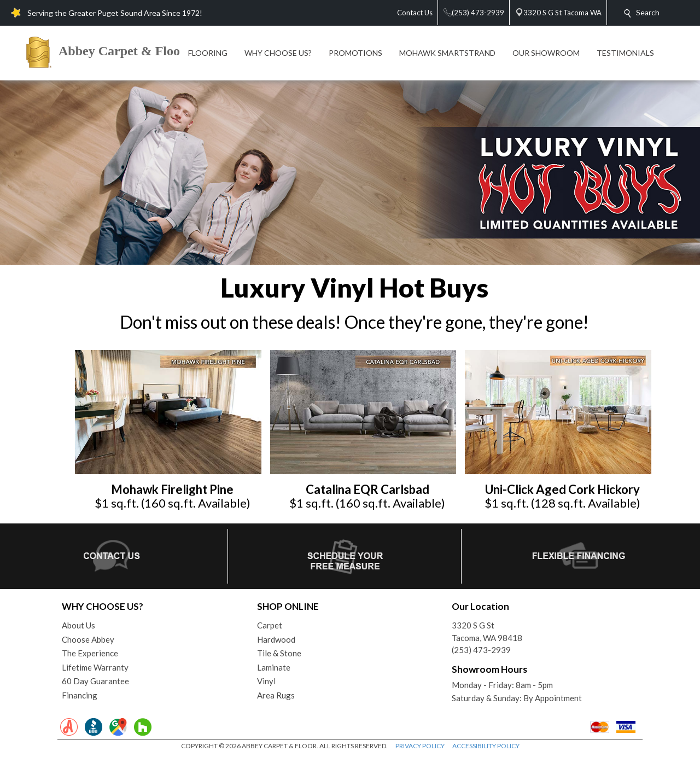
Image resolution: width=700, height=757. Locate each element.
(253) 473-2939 (481, 650)
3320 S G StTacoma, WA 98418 (487, 631)
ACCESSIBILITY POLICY (486, 746)
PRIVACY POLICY (420, 746)
